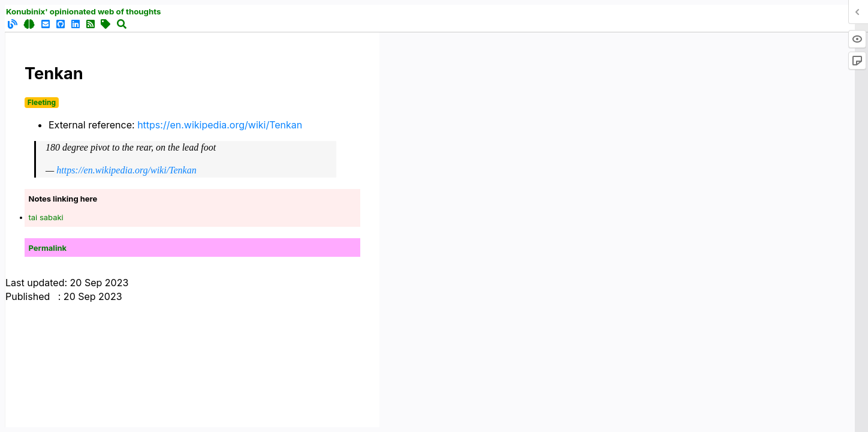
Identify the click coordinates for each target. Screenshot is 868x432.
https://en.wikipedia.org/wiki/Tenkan (220, 125)
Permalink (48, 248)
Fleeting (42, 102)
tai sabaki (46, 217)
